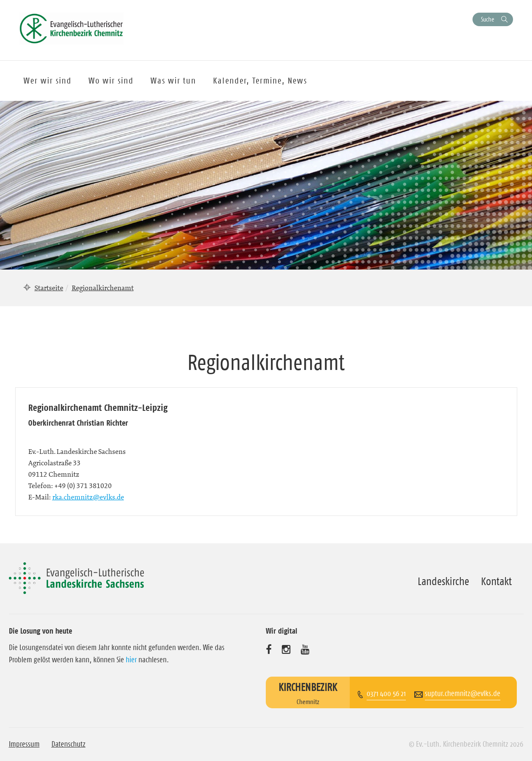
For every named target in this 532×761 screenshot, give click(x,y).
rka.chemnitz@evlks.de (88, 497)
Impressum (24, 744)
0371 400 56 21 (386, 694)
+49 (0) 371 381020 (83, 486)
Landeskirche (443, 581)
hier (131, 660)
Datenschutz (69, 744)
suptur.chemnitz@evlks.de (463, 694)
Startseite (49, 288)
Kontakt (496, 581)
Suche (487, 19)
